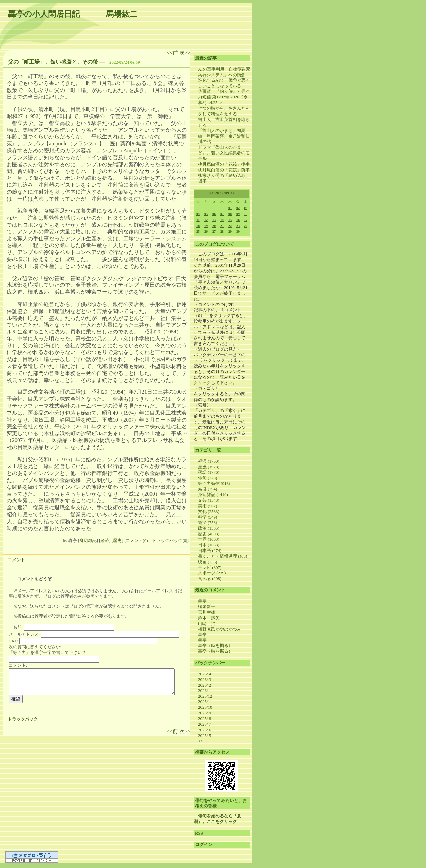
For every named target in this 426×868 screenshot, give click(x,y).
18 (198, 226)
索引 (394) (208, 489)
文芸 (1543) (209, 500)
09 (238, 214)
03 (246, 208)
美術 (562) (208, 506)
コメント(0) (137, 541)
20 (214, 226)
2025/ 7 (205, 724)
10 (246, 214)
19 (206, 226)
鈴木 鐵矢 (209, 618)
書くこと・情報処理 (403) (223, 556)
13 (214, 220)
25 (198, 232)
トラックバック (23, 719)
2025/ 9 (205, 713)
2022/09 (222, 193)
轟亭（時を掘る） (215, 646)
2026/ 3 (205, 679)
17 (246, 220)
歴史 (117, 541)
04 (198, 214)
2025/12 (205, 696)
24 (246, 226)
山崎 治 (207, 623)
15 (230, 220)
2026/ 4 (205, 674)
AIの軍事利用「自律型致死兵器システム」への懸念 (224, 72)
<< (212, 193)
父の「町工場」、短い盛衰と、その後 (53, 62)
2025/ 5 (205, 735)
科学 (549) (208, 517)
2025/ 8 (205, 718)
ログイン (204, 845)
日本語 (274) (210, 551)
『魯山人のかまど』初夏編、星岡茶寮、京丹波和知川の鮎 (224, 136)
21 (222, 226)
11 (198, 220)
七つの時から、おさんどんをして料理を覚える (224, 111)
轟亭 (202, 601)
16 (238, 220)
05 (206, 214)
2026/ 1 (205, 691)
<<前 (173, 53)
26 (206, 232)
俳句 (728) (208, 478)
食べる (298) (210, 578)
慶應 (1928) (209, 467)
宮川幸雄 (207, 612)
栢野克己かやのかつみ (220, 629)
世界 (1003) (209, 539)
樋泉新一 (207, 607)
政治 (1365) (209, 528)
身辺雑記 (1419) (213, 495)
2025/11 (205, 702)
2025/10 (205, 707)
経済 (105, 541)
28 (222, 232)
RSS (199, 833)
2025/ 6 (205, 730)
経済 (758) (208, 522)
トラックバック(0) (170, 541)
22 (230, 226)
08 (230, 214)
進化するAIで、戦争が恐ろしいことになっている (224, 83)
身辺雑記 (88, 541)
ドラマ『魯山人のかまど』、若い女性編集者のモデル (224, 153)
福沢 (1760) (209, 461)
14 (222, 220)
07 (222, 214)
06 (214, 214)
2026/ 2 (205, 685)
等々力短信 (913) (214, 483)
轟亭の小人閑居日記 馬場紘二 (73, 14)
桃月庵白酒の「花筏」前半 (224, 170)
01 (230, 208)
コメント (16, 560)
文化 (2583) (209, 511)
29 (230, 232)
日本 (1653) (209, 545)
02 (238, 208)
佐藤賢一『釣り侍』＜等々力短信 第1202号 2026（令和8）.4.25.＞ (224, 97)
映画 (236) (208, 562)
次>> (185, 53)
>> (233, 193)
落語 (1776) (209, 472)
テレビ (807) (210, 567)
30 (238, 232)
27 (214, 232)
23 (238, 226)
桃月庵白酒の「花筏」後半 (224, 164)
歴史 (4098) (209, 534)
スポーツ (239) (212, 573)
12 (206, 220)
